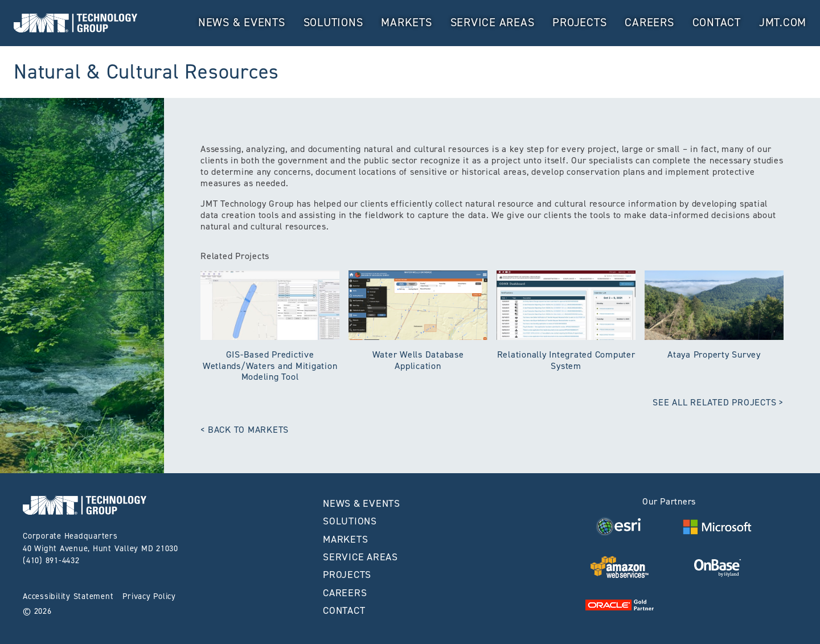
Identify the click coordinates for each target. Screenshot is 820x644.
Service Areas (493, 22)
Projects (579, 22)
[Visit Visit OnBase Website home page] (717, 567)
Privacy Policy (149, 596)
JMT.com (783, 22)
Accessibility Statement (68, 596)
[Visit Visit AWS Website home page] (620, 567)
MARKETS (406, 22)
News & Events (242, 22)
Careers (649, 22)
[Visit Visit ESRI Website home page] (620, 526)
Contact (717, 22)
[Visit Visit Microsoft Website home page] (717, 527)
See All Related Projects (714, 402)
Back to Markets (248, 430)
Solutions (333, 22)
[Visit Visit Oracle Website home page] (620, 604)
